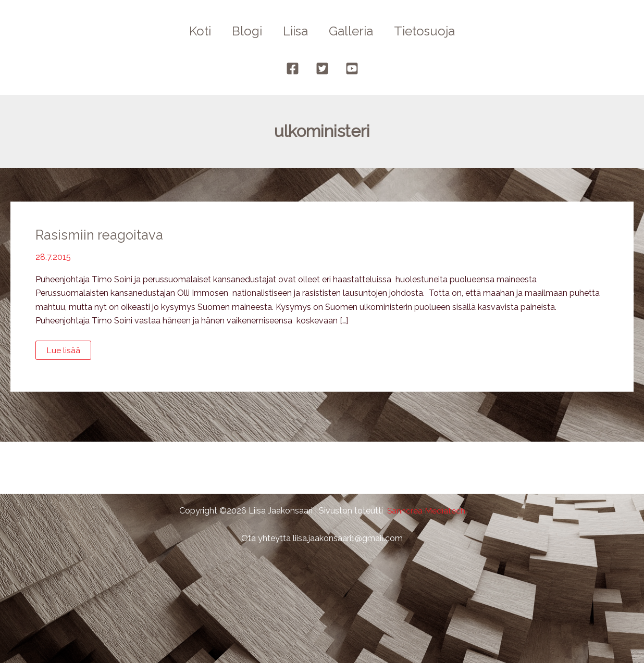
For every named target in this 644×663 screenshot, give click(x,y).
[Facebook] (293, 68)
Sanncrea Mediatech (426, 511)
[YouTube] (352, 68)
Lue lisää (66, 353)
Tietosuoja (433, 31)
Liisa (295, 31)
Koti (192, 31)
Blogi (243, 31)
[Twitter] (322, 68)
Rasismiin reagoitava (100, 235)
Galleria (355, 31)
